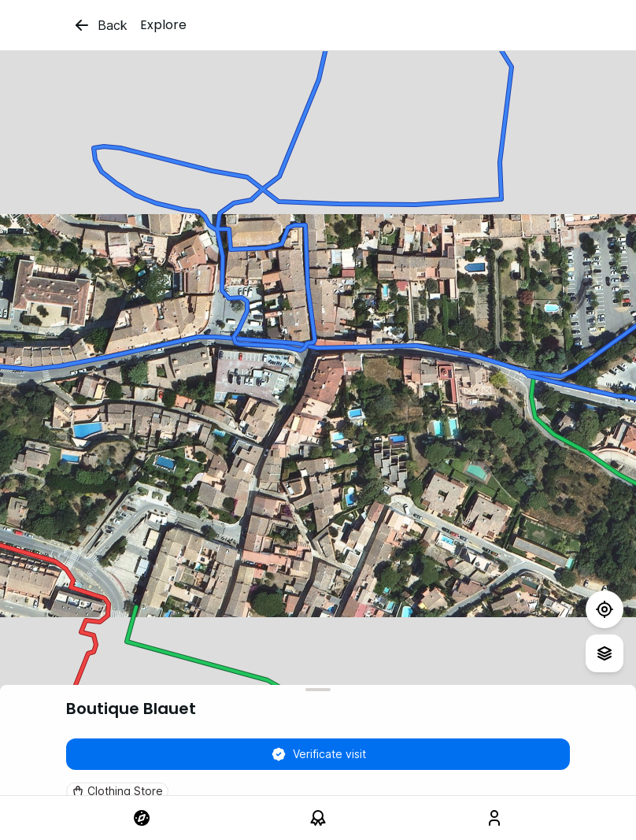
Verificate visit (318, 754)
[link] (142, 818)
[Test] (605, 609)
